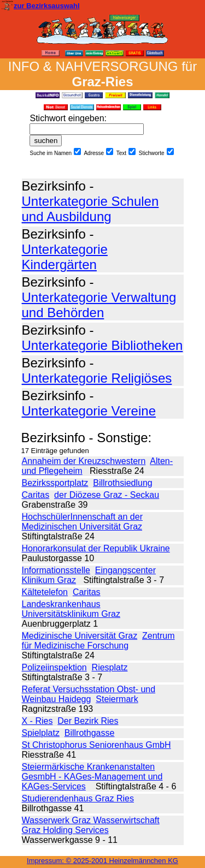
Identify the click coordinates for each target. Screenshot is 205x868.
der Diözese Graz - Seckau (107, 495)
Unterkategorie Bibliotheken (102, 345)
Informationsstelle (56, 570)
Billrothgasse (90, 733)
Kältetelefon (45, 592)
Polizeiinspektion (54, 667)
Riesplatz (110, 667)
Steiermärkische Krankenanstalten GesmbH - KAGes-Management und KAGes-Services (92, 777)
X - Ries (37, 721)
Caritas (36, 495)
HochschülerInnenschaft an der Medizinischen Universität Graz (82, 522)
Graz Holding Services (65, 830)
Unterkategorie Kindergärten (65, 257)
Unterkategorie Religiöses (97, 378)
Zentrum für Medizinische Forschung (98, 641)
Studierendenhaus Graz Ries (78, 798)
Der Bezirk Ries (88, 721)
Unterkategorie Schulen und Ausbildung (90, 209)
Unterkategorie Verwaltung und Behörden (99, 305)
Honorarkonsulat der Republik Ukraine (96, 548)
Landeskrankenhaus (61, 604)
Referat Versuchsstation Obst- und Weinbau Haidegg (89, 694)
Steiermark (117, 699)
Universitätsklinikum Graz (71, 614)
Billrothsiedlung (123, 483)
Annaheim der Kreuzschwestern (84, 461)
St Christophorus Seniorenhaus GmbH (96, 745)
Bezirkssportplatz (55, 483)
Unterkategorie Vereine (89, 411)
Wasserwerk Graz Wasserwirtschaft (91, 820)
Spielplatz (41, 733)
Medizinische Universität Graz (80, 636)
